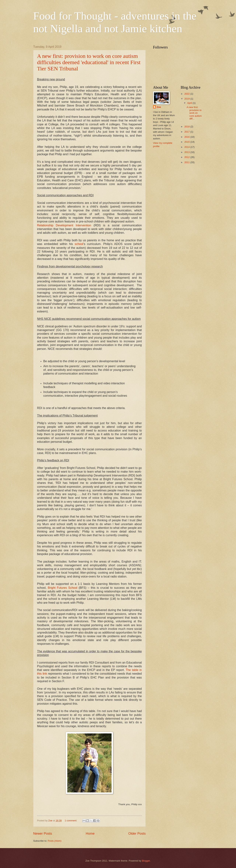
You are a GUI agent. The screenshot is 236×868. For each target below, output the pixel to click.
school (79, 244)
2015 (187, 142)
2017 (187, 132)
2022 (187, 94)
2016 (187, 137)
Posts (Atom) (55, 841)
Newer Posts (43, 834)
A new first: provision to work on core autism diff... (194, 113)
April (190, 103)
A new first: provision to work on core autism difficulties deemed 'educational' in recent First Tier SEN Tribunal (89, 62)
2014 (187, 147)
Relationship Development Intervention (64, 225)
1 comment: (71, 821)
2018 (187, 127)
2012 (187, 157)
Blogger (146, 861)
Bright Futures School (63, 588)
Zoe (159, 107)
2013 (187, 152)
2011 (187, 162)
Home (90, 834)
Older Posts (137, 834)
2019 (187, 99)
